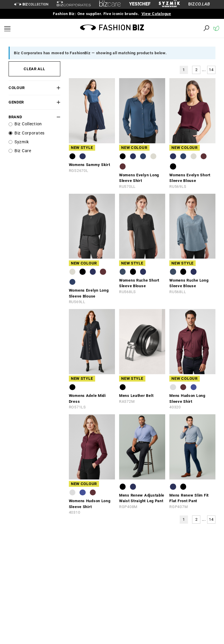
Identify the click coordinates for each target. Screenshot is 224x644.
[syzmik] (169, 4)
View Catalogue (156, 14)
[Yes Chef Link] (140, 4)
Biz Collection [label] (28, 124)
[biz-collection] (31, 4)
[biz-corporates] (74, 5)
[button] (56, 88)
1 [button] (184, 70)
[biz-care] (110, 4)
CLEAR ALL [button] (34, 69)
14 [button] (211, 70)
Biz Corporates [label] (30, 133)
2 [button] (197, 70)
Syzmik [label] (22, 142)
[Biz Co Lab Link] (199, 4)
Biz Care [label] (23, 151)
